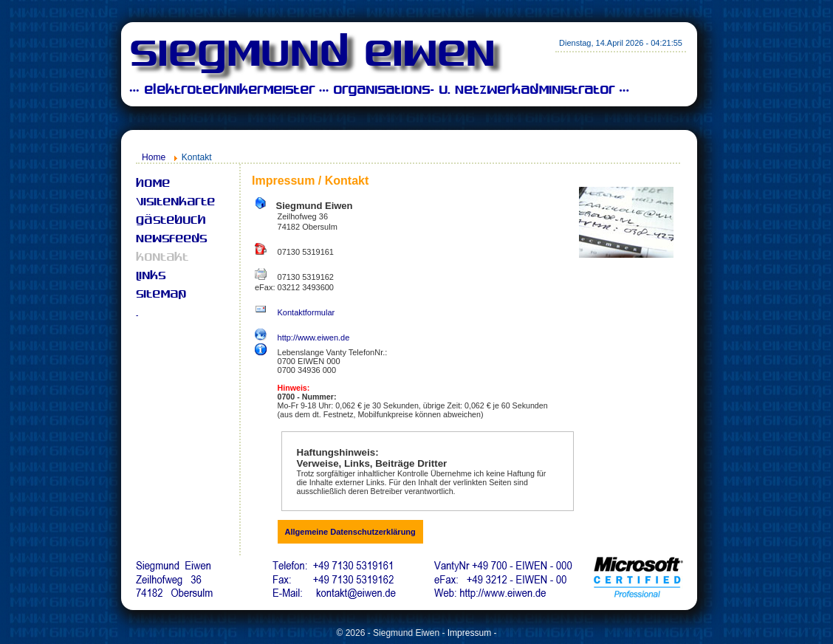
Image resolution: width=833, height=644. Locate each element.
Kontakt (162, 258)
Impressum (469, 633)
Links (151, 276)
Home (154, 157)
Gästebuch (171, 221)
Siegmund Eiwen (312, 56)
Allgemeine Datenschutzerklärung (350, 532)
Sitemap (161, 295)
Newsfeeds (171, 239)
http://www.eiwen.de (314, 338)
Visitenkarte (175, 202)
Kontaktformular (306, 312)
